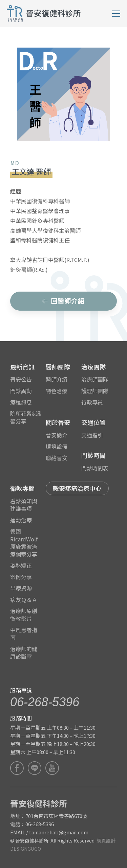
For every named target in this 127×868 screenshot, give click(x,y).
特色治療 (57, 391)
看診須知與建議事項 (24, 505)
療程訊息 (21, 402)
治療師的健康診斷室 (24, 653)
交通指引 (92, 435)
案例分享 (21, 577)
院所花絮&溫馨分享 (26, 417)
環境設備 (57, 446)
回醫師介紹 (63, 301)
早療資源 (21, 588)
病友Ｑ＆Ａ (24, 600)
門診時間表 (95, 468)
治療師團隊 (95, 379)
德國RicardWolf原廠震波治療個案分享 (24, 543)
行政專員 (92, 402)
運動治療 (21, 520)
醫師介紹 (57, 379)
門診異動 (21, 391)
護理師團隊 (95, 391)
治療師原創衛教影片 (24, 614)
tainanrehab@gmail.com (59, 832)
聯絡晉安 (57, 458)
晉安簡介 (57, 435)
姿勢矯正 (21, 566)
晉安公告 (21, 379)
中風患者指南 (24, 633)
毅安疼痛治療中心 (77, 488)
